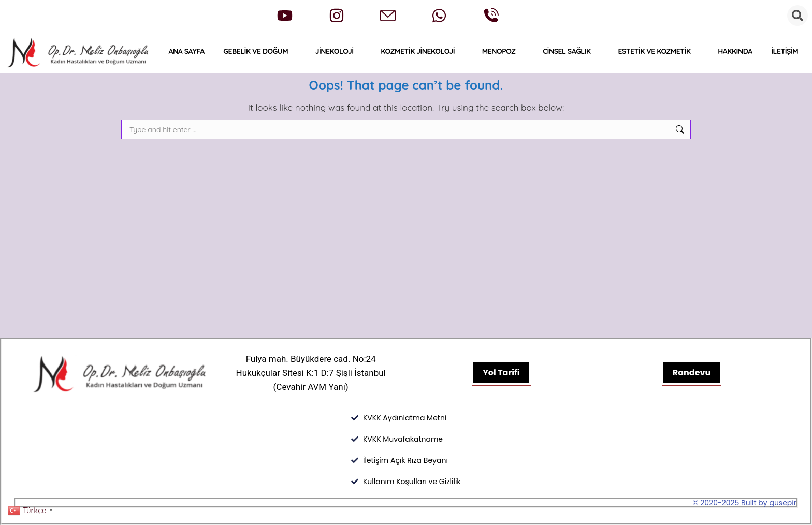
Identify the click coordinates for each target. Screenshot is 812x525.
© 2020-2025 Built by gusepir (744, 503)
